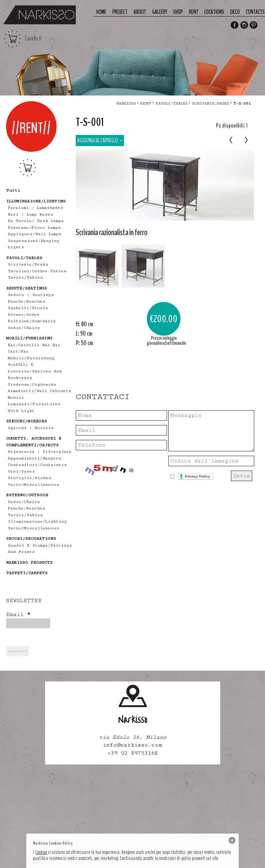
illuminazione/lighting (37, 521)
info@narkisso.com (132, 745)
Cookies (41, 852)
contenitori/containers (37, 465)
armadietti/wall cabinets (40, 391)
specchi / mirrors (31, 428)
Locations (214, 12)
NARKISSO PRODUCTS (29, 563)
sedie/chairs (24, 328)
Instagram (244, 26)
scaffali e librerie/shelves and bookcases (35, 371)
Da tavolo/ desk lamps (36, 221)
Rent (194, 12)
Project (120, 12)
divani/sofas (24, 315)
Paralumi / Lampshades (36, 208)
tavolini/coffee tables (37, 271)
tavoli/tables (25, 277)
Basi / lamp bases (30, 214)
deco (235, 12)
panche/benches (27, 301)
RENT (146, 103)
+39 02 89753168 (132, 753)
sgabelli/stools (28, 308)
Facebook (234, 26)
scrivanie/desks (28, 264)
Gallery (160, 12)
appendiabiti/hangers (35, 458)
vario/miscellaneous (34, 485)
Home (101, 12)
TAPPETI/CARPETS (27, 573)
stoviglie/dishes (30, 478)
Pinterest (254, 26)
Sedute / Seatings (31, 295)
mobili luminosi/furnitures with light (34, 404)
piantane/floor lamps (34, 228)
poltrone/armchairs (32, 321)
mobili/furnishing (31, 358)
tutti (13, 190)
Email (18, 614)
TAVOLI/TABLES (172, 103)
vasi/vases (21, 471)
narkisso (126, 103)
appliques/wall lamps (35, 234)
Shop (178, 12)
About (140, 12)
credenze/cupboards (32, 384)
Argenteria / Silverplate (40, 452)
